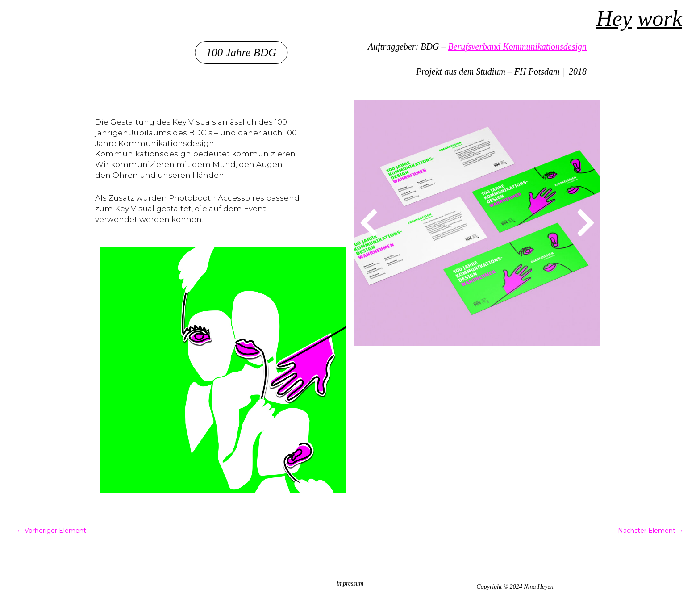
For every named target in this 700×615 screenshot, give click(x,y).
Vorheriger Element (51, 531)
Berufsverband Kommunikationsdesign (517, 46)
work (660, 18)
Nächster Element (651, 531)
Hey (615, 18)
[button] (251, 52)
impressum (350, 584)
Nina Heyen (38, 18)
